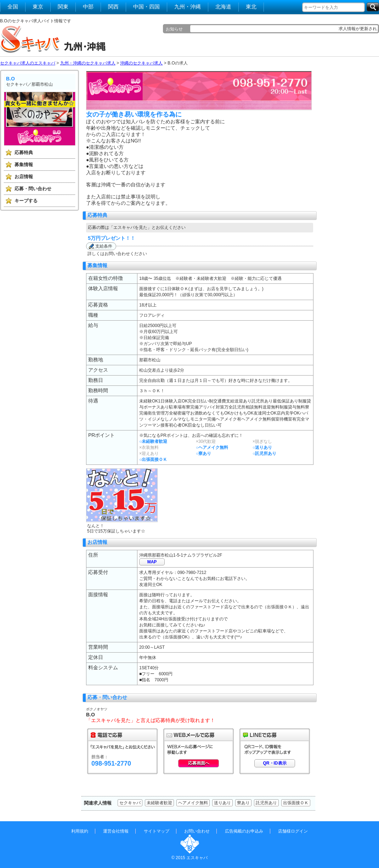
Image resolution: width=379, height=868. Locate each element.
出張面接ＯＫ (296, 803)
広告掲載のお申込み (244, 831)
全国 (13, 7)
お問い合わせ (197, 831)
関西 (113, 7)
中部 (88, 7)
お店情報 (24, 177)
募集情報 (24, 165)
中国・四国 (146, 7)
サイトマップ (157, 831)
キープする (26, 201)
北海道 (223, 7)
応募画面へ (199, 763)
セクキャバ (130, 803)
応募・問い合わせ (33, 189)
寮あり (243, 803)
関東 (63, 7)
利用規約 (80, 831)
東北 (251, 7)
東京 (38, 7)
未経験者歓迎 (159, 803)
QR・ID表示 (275, 763)
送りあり (222, 803)
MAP (152, 562)
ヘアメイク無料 (193, 803)
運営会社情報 (116, 831)
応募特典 (24, 153)
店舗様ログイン (293, 831)
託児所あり (266, 803)
